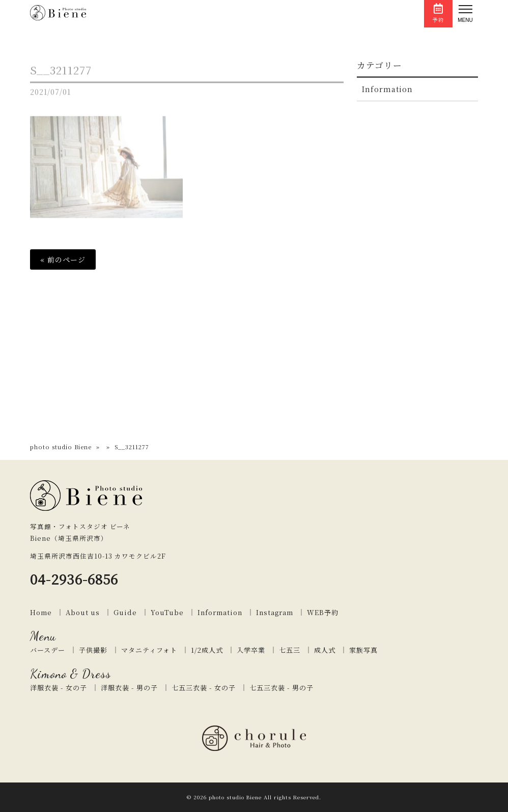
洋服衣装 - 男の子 (129, 688)
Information (387, 89)
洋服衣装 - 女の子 (59, 688)
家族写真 (363, 650)
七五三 (290, 650)
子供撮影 (93, 650)
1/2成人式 (207, 650)
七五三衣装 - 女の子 (204, 688)
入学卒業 (251, 650)
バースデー (48, 650)
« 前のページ (63, 259)
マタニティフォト (149, 650)
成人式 (325, 650)
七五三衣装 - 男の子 (281, 688)
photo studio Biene (61, 447)
